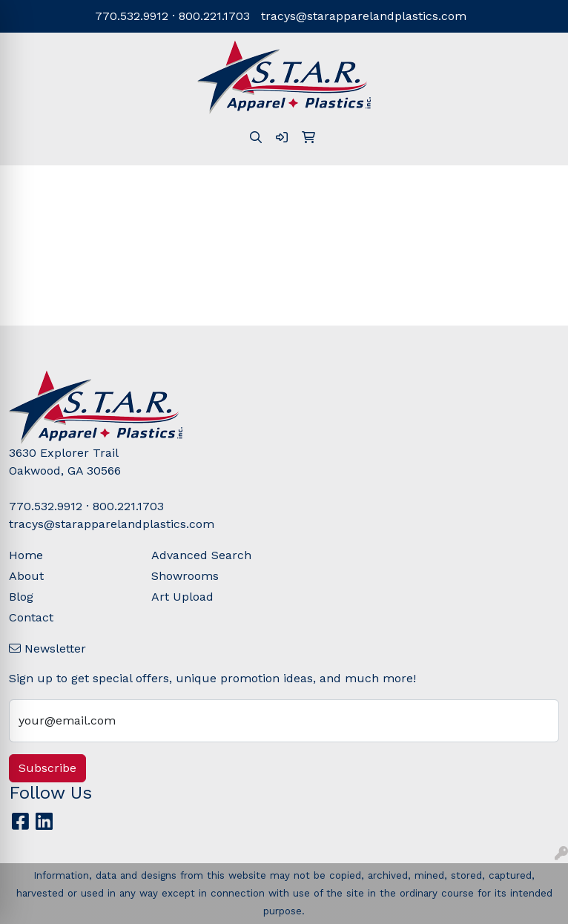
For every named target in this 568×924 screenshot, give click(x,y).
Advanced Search (201, 555)
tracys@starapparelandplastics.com (364, 16)
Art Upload (182, 597)
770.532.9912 (132, 16)
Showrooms (185, 576)
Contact (31, 617)
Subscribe (47, 768)
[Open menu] (538, 188)
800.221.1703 (214, 16)
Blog (21, 597)
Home (26, 555)
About (26, 576)
